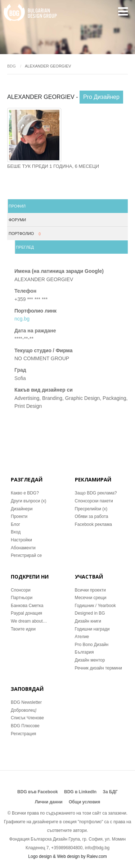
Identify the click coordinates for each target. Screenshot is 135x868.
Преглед (25, 247)
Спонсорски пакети (94, 501)
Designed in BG (90, 613)
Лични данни (49, 802)
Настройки (21, 540)
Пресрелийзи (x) (91, 509)
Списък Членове (27, 718)
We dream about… (29, 621)
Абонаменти (23, 548)
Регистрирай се (26, 555)
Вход (16, 532)
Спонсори (21, 590)
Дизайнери (22, 509)
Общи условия (84, 802)
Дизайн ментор (90, 660)
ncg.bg (22, 319)
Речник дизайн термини (98, 668)
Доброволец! (24, 710)
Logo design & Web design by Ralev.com (67, 856)
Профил (17, 206)
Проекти (19, 516)
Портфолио (26, 234)
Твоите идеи (23, 629)
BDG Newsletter (26, 702)
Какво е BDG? (25, 493)
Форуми (17, 220)
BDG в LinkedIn (80, 792)
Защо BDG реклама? (96, 493)
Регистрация (23, 734)
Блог (15, 524)
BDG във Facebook (38, 792)
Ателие (82, 637)
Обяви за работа (92, 516)
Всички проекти (90, 590)
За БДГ (110, 792)
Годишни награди (92, 629)
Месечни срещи (91, 598)
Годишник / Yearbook (95, 606)
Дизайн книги (88, 621)
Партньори (22, 598)
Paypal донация (26, 613)
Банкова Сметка (27, 606)
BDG (12, 66)
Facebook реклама (93, 524)
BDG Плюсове (25, 726)
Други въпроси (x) (28, 501)
